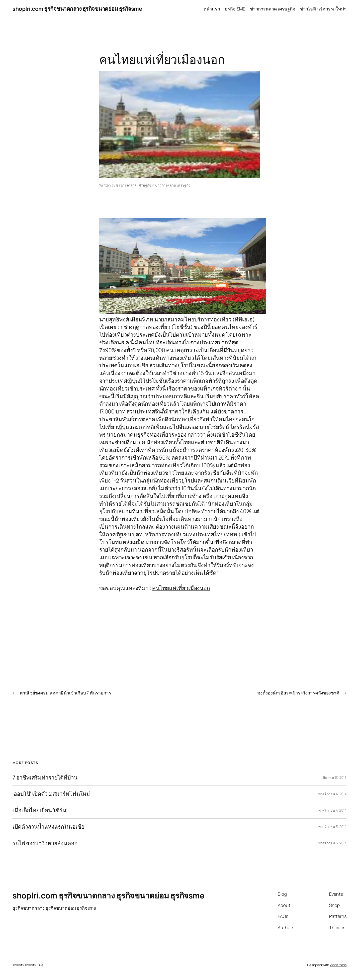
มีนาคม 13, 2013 (335, 777)
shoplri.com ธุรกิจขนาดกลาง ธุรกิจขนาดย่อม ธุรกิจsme (77, 9)
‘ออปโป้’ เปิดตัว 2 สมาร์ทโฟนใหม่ (51, 794)
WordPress (338, 965)
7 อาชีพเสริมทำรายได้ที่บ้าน (45, 778)
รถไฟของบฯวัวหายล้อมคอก (45, 843)
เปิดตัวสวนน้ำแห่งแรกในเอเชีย (48, 827)
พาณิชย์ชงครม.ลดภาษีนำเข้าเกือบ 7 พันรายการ (65, 693)
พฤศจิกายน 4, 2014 (332, 794)
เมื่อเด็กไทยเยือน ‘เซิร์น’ (40, 810)
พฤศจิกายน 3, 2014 (332, 827)
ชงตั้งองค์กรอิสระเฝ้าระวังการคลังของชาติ (298, 693)
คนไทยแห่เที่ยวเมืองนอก (181, 588)
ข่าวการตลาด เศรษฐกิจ (133, 185)
